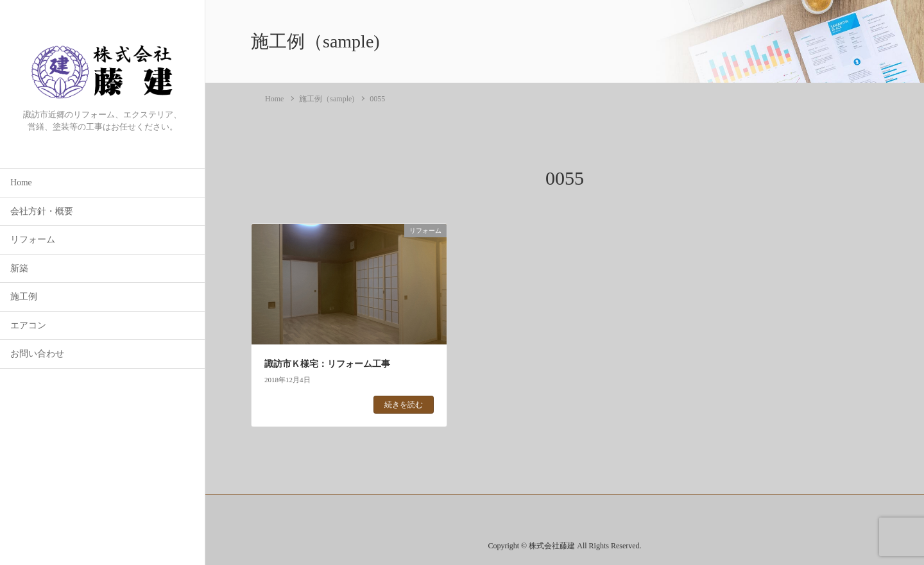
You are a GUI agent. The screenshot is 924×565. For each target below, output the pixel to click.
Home (21, 182)
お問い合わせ (37, 354)
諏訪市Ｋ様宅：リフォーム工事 (327, 364)
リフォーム (33, 240)
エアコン (28, 325)
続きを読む (404, 405)
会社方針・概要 (42, 211)
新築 (19, 268)
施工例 (24, 297)
